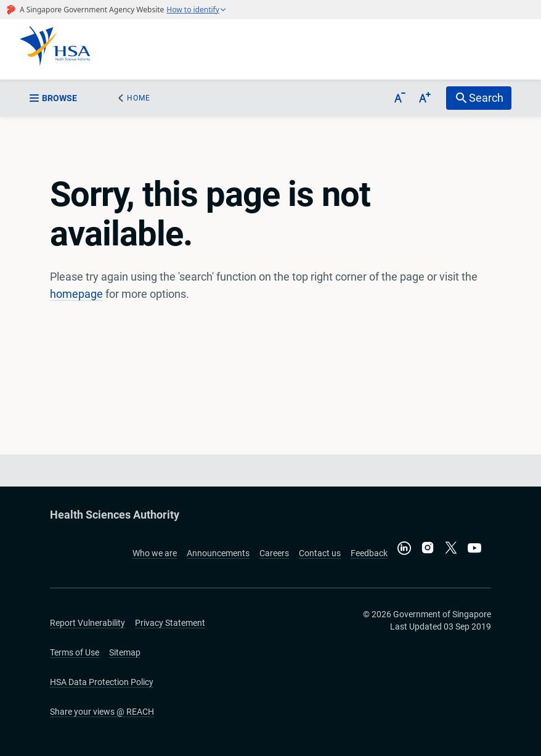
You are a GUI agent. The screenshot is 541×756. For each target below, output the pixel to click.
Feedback (369, 553)
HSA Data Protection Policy (102, 682)
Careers (274, 553)
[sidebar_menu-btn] (61, 98)
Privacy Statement (170, 623)
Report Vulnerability (87, 623)
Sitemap (125, 652)
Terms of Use (75, 652)
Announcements (218, 553)
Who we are (155, 553)
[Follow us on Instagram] (428, 549)
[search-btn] (479, 98)
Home (139, 98)
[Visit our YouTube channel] (474, 548)
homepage (76, 294)
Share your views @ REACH (102, 712)
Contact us (320, 553)
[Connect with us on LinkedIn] (404, 548)
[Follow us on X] (451, 549)
